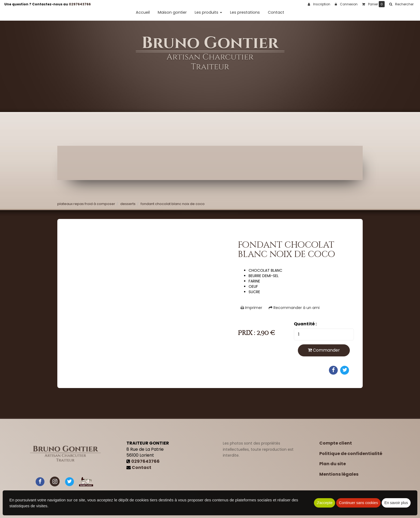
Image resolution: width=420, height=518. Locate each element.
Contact (276, 12)
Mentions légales (339, 474)
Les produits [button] (208, 12)
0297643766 (80, 4)
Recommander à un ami (294, 308)
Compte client (336, 443)
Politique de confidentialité (351, 454)
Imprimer (251, 308)
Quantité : (305, 324)
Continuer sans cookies (358, 503)
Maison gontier (172, 12)
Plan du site (333, 464)
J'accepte (325, 503)
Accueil (143, 12)
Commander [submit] (324, 350)
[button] (401, 4)
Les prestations (245, 12)
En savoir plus (396, 503)
